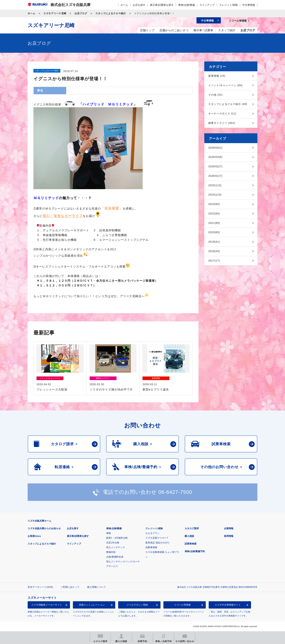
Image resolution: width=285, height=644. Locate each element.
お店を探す (139, 5)
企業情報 (229, 528)
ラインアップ (207, 5)
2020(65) (214, 232)
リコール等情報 (182, 605)
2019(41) (214, 242)
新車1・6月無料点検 (117, 538)
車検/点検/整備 (186, 5)
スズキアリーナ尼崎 (55, 13)
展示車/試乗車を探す (162, 5)
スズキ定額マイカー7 (157, 538)
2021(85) (214, 223)
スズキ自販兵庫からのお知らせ (44, 528)
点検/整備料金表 (115, 557)
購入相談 (189, 536)
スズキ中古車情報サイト (228, 605)
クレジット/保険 (228, 5)
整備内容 (111, 552)
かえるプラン (152, 533)
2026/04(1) (215, 148)
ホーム (124, 5)
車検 (109, 533)
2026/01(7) (215, 176)
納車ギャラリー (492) (222, 123)
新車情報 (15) (217, 76)
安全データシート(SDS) (40, 587)
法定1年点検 (113, 543)
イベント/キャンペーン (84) (225, 85)
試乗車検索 (191, 544)
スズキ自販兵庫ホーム (39, 521)
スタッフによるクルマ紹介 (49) (228, 104)
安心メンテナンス (116, 547)
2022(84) (214, 214)
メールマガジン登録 (137, 605)
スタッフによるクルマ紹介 (111, 13)
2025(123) (215, 185)
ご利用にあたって (70, 587)
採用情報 (229, 536)
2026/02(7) (215, 166)
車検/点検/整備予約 (195, 551)
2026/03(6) (215, 157)
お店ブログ (81, 13)
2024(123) (215, 195)
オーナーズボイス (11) (222, 113)
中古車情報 (249, 5)
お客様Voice (34, 536)
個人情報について (97, 587)
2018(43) (214, 251)
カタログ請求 (192, 528)
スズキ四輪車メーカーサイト (47, 605)
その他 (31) (215, 95)
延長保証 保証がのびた (158, 543)
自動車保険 (151, 547)
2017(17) (214, 261)
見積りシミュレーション (92, 605)
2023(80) (214, 204)
